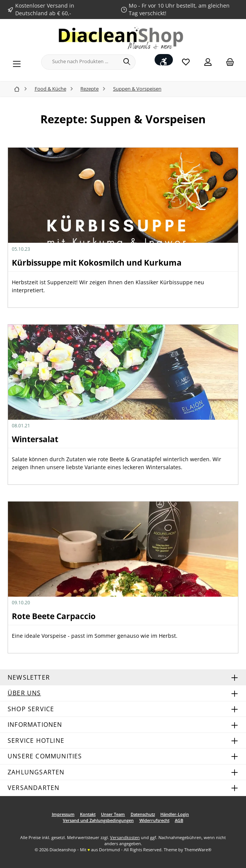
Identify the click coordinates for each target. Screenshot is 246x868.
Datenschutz (143, 814)
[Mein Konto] (208, 62)
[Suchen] (127, 62)
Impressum (63, 814)
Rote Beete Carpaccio (54, 616)
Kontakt (88, 814)
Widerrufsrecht (154, 820)
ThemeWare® (198, 850)
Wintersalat (35, 439)
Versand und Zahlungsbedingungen (98, 820)
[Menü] (17, 62)
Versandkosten (125, 837)
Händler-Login (175, 814)
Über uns (24, 693)
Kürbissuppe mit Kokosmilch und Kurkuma (97, 263)
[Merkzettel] (186, 62)
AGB (179, 820)
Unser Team (113, 814)
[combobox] (80, 62)
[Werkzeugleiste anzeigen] (164, 60)
